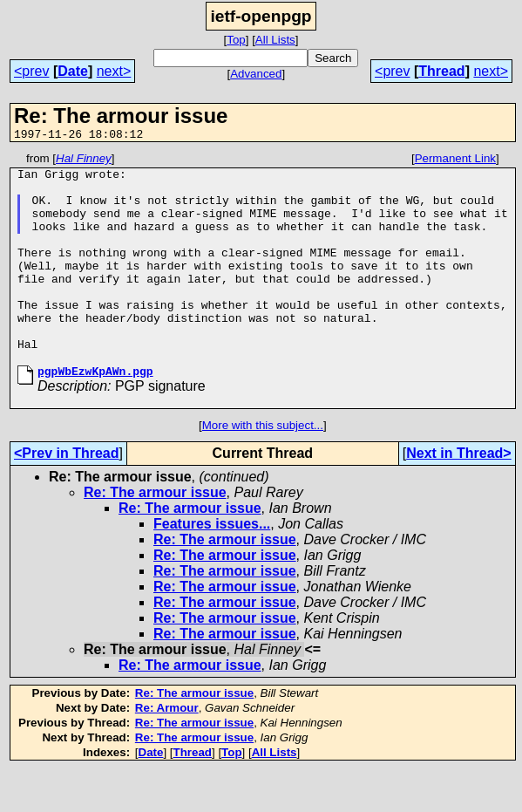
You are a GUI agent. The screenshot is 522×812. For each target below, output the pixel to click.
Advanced (256, 74)
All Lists (275, 40)
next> (114, 71)
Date (73, 71)
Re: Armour (167, 750)
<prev (31, 71)
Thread (441, 71)
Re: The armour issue (155, 534)
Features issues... (212, 566)
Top (236, 40)
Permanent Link (455, 161)
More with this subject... (263, 467)
